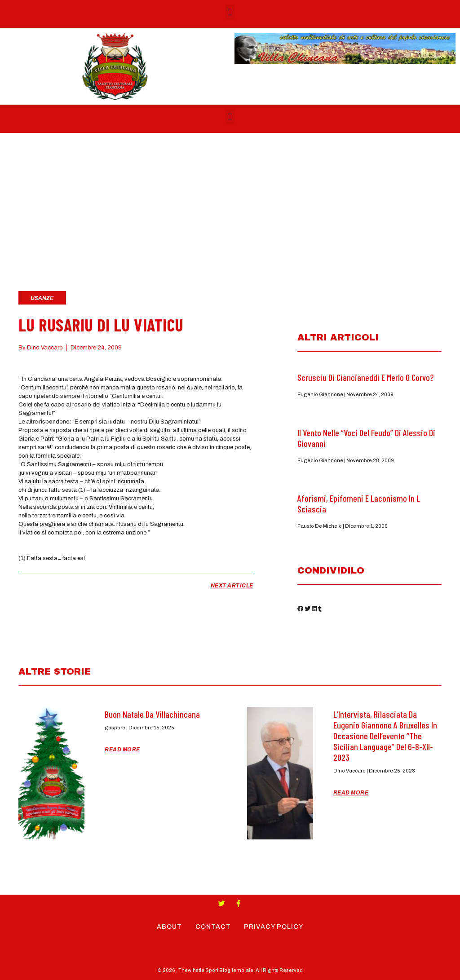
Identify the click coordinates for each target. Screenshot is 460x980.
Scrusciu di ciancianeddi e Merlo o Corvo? (365, 377)
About (169, 927)
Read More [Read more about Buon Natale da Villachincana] (122, 750)
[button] (230, 12)
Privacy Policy (274, 927)
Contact (213, 927)
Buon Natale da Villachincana (152, 714)
